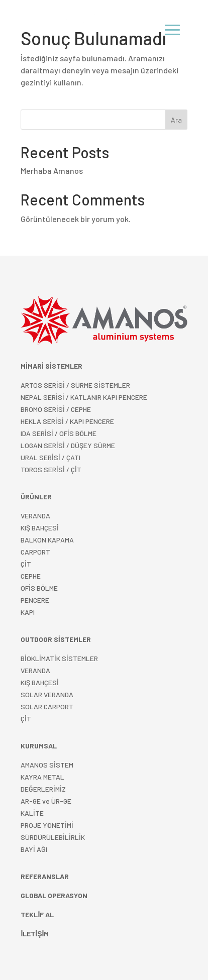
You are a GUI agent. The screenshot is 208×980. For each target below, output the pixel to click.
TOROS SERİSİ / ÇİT (51, 469)
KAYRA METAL (42, 777)
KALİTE (32, 813)
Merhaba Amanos (52, 171)
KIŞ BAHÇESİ (40, 528)
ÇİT (26, 564)
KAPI (28, 612)
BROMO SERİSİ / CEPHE (56, 409)
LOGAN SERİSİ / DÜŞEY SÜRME (68, 445)
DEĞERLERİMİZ (43, 789)
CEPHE (31, 576)
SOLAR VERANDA (47, 694)
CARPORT (35, 552)
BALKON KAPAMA (47, 540)
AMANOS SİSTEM (47, 765)
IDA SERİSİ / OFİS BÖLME (59, 433)
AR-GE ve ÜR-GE (46, 801)
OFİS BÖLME (39, 588)
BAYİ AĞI (34, 849)
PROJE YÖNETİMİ (47, 825)
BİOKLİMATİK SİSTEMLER (59, 658)
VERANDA (35, 516)
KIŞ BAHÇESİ (40, 682)
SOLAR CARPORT (47, 706)
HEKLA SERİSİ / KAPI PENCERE (67, 421)
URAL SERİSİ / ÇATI (50, 457)
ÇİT (26, 719)
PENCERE (35, 600)
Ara (176, 120)
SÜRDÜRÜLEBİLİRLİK (53, 837)
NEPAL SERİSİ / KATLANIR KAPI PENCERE (84, 397)
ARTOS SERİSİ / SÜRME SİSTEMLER (75, 385)
